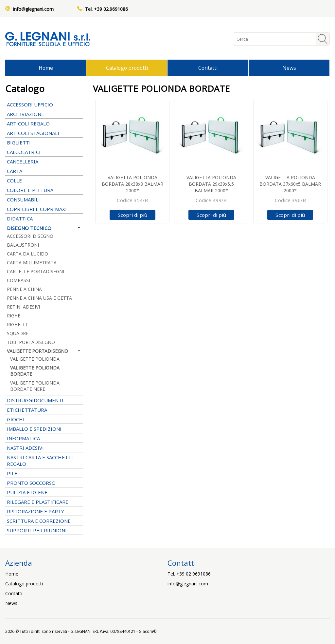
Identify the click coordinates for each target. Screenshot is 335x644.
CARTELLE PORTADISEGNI (35, 271)
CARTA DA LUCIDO (27, 254)
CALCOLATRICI (44, 152)
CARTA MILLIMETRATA (32, 263)
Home (46, 68)
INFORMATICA (44, 438)
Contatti (208, 68)
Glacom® (148, 631)
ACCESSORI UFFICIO (44, 104)
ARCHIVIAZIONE (44, 114)
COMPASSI (18, 280)
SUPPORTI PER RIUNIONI (44, 530)
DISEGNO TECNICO (44, 228)
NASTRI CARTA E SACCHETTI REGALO (44, 461)
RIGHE (14, 316)
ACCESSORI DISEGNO (30, 236)
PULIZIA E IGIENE (44, 492)
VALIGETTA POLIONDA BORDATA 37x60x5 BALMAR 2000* (290, 184)
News (289, 68)
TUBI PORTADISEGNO (31, 342)
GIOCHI (44, 419)
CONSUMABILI (44, 199)
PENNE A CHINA (44, 289)
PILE (44, 473)
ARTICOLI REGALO (44, 123)
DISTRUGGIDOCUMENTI (35, 400)
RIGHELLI (17, 324)
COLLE (44, 180)
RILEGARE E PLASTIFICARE (44, 502)
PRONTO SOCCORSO (31, 483)
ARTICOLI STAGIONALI (44, 133)
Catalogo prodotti (127, 68)
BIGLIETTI (44, 142)
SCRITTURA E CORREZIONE (44, 521)
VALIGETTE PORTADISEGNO (44, 351)
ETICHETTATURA (44, 410)
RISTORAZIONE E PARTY (44, 511)
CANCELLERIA (44, 161)
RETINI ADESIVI (23, 307)
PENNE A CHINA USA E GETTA (39, 298)
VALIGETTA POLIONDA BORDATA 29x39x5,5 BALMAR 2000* (211, 184)
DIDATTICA (44, 218)
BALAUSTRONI (23, 245)
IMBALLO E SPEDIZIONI (44, 429)
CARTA (44, 171)
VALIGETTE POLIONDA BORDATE (35, 371)
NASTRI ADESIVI (44, 448)
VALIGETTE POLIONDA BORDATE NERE (35, 386)
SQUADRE (18, 333)
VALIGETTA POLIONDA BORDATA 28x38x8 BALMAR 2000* (132, 184)
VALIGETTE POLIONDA (35, 359)
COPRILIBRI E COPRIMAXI (44, 209)
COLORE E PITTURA (44, 190)
